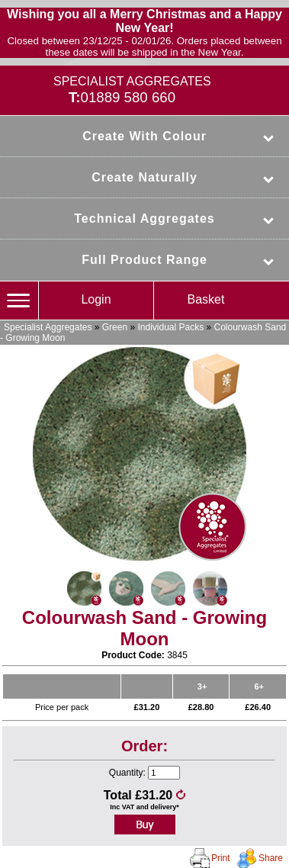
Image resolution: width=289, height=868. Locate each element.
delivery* (165, 807)
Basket (206, 299)
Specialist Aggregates (48, 327)
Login (96, 299)
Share (271, 858)
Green (115, 327)
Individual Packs (170, 327)
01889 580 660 (128, 97)
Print (221, 858)
